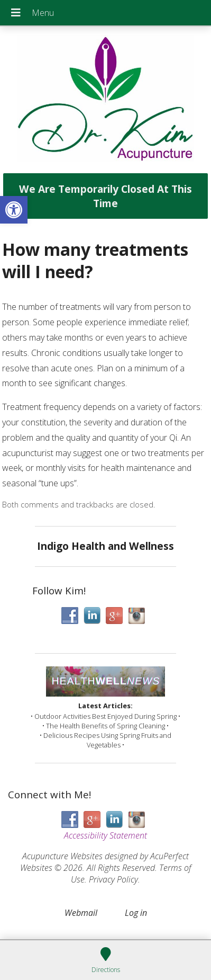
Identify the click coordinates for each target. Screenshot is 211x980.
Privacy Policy (113, 879)
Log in (136, 913)
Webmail (81, 913)
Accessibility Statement (105, 835)
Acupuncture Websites (62, 856)
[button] (14, 210)
